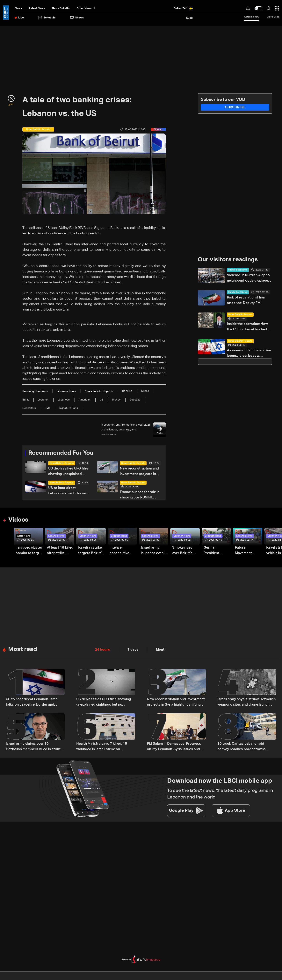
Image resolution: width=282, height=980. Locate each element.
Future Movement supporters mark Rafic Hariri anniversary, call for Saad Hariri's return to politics (249, 551)
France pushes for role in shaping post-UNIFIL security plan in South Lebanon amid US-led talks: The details (140, 495)
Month (161, 650)
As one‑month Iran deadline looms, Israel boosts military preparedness (249, 354)
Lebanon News (56, 536)
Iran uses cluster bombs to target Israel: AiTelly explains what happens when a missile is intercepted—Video (29, 551)
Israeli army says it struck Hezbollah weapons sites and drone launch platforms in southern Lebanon (246, 703)
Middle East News (238, 270)
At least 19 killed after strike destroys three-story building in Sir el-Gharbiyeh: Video (60, 551)
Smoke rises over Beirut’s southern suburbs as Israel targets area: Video (183, 551)
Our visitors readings (229, 260)
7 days (133, 650)
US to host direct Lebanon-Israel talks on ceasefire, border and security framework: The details (68, 491)
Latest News (37, 8)
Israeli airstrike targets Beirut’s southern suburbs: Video (91, 551)
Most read (23, 650)
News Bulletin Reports (62, 463)
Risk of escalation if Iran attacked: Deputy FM (246, 300)
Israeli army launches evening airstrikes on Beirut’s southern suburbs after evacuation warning (155, 551)
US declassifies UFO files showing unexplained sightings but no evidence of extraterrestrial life (69, 472)
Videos (19, 520)
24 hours (102, 650)
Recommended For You (62, 453)
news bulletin (61, 8)
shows (77, 18)
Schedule (47, 18)
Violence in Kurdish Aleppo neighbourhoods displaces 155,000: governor (248, 279)
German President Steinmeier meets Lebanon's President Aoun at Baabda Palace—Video (216, 551)
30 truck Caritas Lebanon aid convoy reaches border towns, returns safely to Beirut (242, 747)
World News (23, 536)
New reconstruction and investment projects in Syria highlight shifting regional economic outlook (139, 472)
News (18, 8)
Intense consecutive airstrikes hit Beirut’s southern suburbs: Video (122, 551)
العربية (190, 18)
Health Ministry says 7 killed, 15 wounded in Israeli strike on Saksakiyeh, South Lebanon (102, 747)
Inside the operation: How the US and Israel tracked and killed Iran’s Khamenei (248, 327)
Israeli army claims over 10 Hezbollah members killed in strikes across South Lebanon (34, 747)
